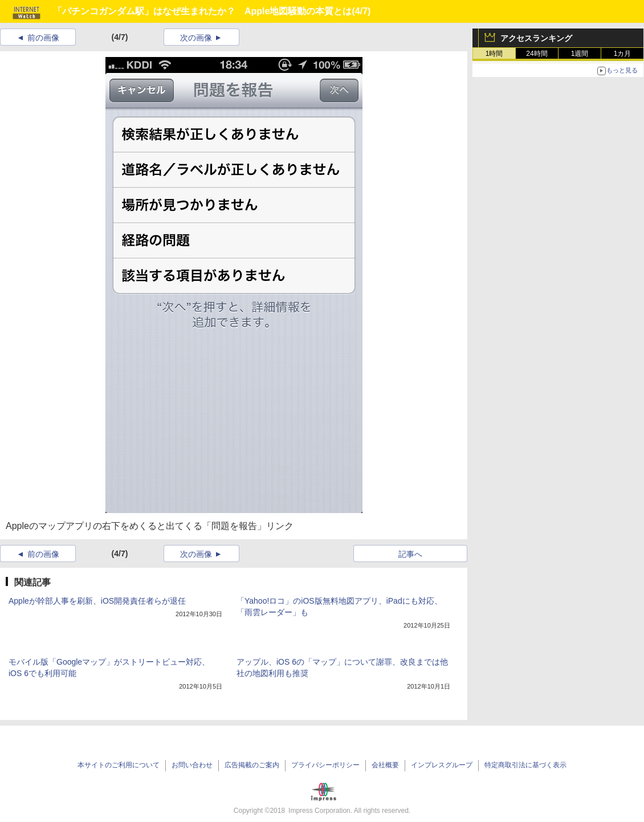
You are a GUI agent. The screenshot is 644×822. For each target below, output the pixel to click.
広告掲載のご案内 (252, 765)
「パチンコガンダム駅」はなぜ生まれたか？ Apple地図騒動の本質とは (202, 11)
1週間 (580, 54)
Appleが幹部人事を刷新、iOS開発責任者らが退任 (97, 601)
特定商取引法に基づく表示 (525, 765)
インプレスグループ (442, 765)
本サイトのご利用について (119, 765)
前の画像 (43, 38)
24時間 (537, 54)
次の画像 (196, 38)
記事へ (410, 554)
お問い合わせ (192, 765)
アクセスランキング (536, 38)
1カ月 (623, 54)
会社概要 (385, 765)
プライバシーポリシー (325, 765)
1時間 (494, 54)
